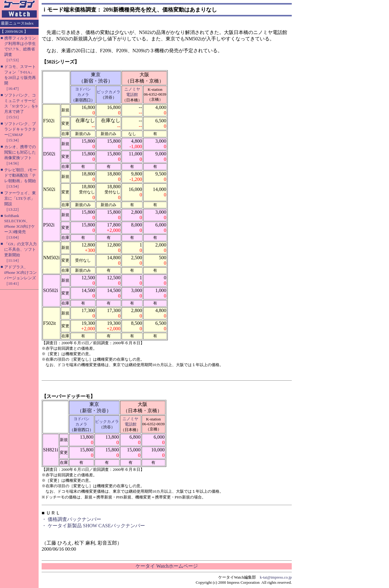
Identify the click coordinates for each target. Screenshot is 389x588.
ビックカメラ (108, 92)
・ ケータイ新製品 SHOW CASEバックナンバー (93, 526)
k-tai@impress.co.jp (276, 577)
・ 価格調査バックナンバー (71, 519)
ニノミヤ (132, 89)
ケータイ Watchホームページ (167, 566)
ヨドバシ (83, 89)
